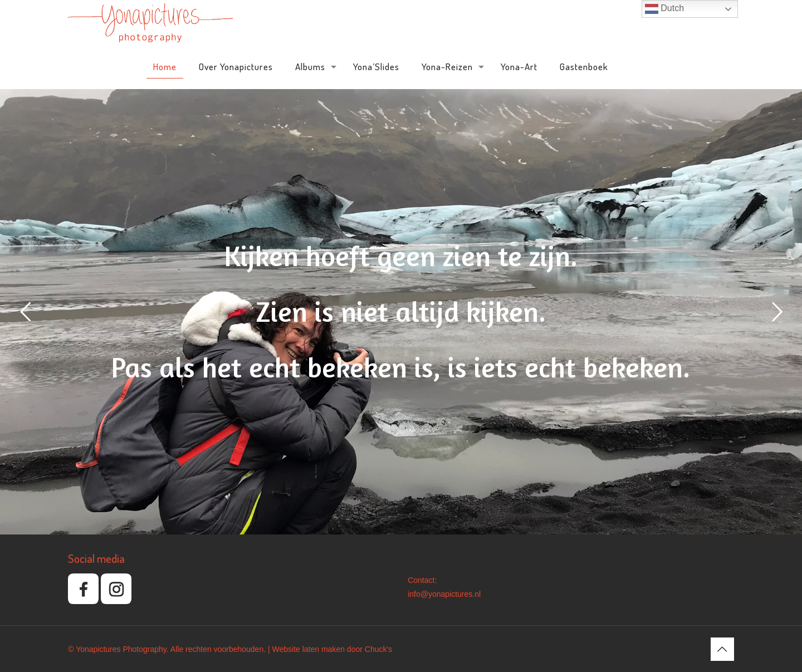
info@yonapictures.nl (444, 594)
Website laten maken (308, 649)
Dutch (664, 9)
